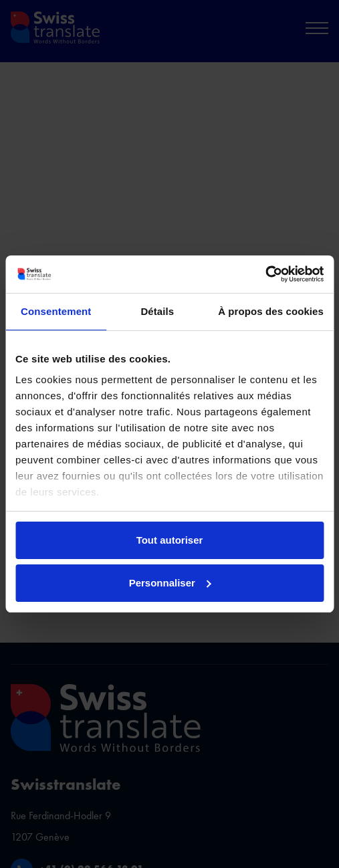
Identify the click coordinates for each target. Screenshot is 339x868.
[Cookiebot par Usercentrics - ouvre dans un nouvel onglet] (265, 274)
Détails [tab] (157, 311)
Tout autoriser (170, 540)
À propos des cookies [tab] (271, 311)
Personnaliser (170, 583)
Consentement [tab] (56, 311)
